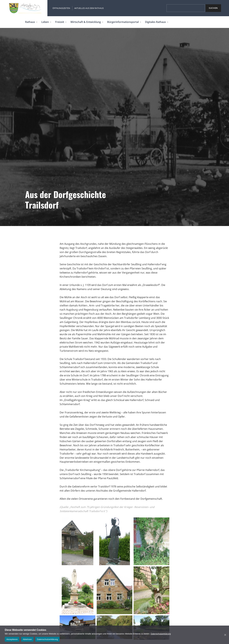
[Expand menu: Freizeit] (66, 22)
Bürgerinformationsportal (123, 22)
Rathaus (30, 22)
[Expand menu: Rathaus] (37, 22)
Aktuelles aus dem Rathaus (89, 8)
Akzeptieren (12, 639)
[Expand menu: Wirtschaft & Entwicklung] (103, 22)
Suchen (213, 8)
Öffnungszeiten (61, 8)
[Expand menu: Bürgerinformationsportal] (140, 22)
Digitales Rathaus (155, 22)
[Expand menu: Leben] (51, 22)
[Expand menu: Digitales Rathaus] (168, 22)
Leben (45, 22)
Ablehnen (27, 639)
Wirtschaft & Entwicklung (86, 22)
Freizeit (60, 22)
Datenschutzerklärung (161, 634)
